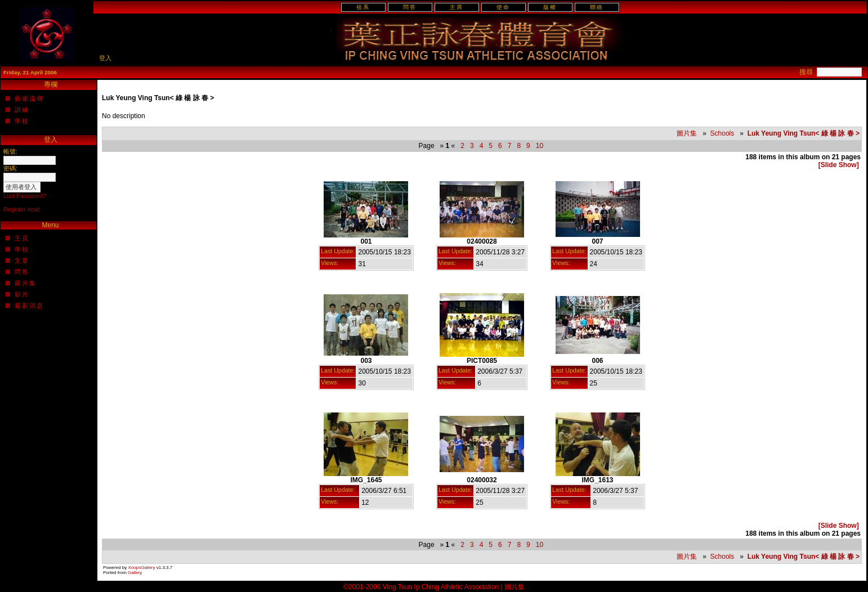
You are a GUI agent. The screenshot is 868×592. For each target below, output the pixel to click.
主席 (457, 7)
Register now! (22, 209)
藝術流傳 (29, 98)
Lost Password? (25, 196)
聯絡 (597, 7)
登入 (105, 58)
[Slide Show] (839, 165)
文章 (22, 261)
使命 (503, 7)
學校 (22, 121)
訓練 (22, 110)
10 (539, 146)
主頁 (22, 238)
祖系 (363, 7)
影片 (22, 294)
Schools (722, 133)
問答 (410, 7)
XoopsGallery (141, 568)
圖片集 (26, 283)
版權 (550, 7)
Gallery (135, 573)
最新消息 (29, 306)
